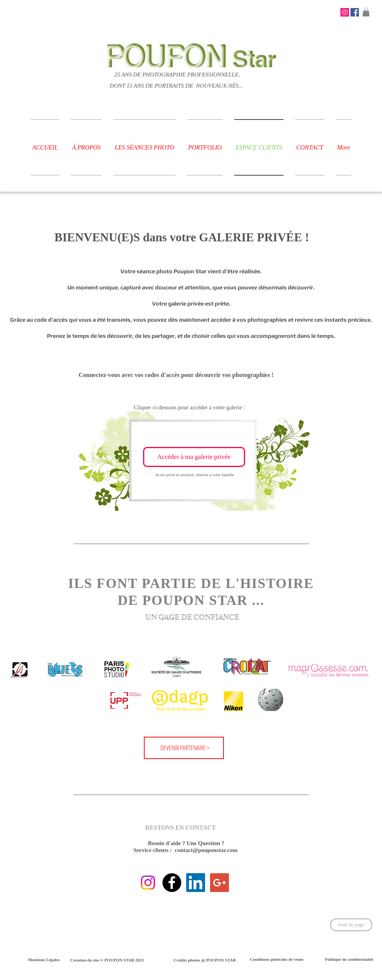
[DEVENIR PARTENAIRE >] (186, 748)
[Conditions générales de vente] (277, 959)
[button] (366, 12)
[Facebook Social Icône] (355, 12)
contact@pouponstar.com (206, 850)
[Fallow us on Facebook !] (172, 883)
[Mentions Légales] (44, 960)
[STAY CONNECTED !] (345, 12)
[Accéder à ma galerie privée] (194, 457)
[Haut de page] (351, 925)
